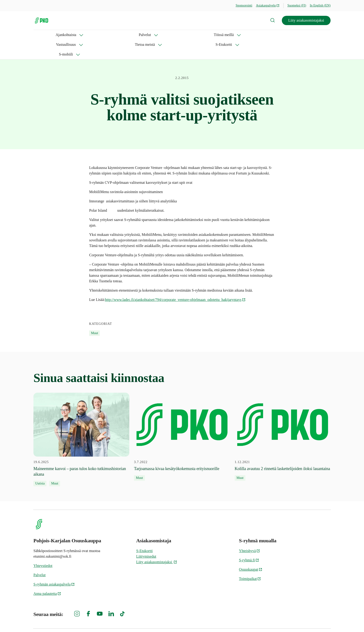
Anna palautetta (47, 574)
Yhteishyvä (249, 531)
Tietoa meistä (172, 35)
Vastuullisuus (138, 35)
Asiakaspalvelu (268, 5)
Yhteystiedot (43, 546)
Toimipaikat (250, 559)
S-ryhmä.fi (249, 541)
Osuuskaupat (251, 550)
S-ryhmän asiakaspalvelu (54, 565)
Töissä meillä (104, 35)
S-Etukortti (204, 35)
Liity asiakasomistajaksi (306, 20)
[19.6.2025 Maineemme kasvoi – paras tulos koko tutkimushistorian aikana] (81, 420)
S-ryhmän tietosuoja (280, 620)
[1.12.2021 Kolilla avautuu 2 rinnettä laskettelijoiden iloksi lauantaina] (283, 417)
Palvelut (74, 35)
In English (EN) (320, 5)
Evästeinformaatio (317, 620)
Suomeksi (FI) (297, 5)
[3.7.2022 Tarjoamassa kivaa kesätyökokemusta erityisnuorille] (182, 417)
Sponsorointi (244, 5)
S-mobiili (233, 35)
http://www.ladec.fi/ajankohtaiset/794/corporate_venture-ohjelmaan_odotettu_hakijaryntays (175, 280)
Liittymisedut (146, 537)
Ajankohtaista (44, 35)
